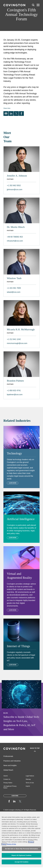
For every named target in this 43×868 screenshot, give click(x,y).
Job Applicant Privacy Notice (10, 787)
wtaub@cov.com (14, 292)
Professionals (8, 756)
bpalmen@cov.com (15, 395)
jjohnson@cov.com (15, 189)
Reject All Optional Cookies (21, 855)
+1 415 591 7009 (14, 288)
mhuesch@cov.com (15, 241)
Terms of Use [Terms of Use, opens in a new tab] (11, 844)
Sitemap (28, 779)
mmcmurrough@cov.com (17, 343)
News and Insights (10, 765)
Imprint (28, 786)
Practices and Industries (12, 761)
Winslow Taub (14, 278)
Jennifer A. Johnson (17, 176)
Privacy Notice (8, 783)
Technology (14, 453)
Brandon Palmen (15, 381)
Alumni (6, 776)
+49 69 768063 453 (15, 237)
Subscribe (15, 796)
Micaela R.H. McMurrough (21, 329)
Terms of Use (30, 783)
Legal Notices (30, 776)
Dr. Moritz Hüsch (16, 227)
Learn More (13, 483)
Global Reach (8, 770)
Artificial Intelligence (21, 519)
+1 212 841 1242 (14, 339)
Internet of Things (18, 646)
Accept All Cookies (22, 862)
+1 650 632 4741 (14, 391)
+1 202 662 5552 (14, 185)
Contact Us (7, 779)
